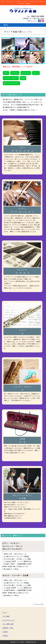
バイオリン (15, 73)
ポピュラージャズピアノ (11, 83)
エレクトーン (26, 73)
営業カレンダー (32, 21)
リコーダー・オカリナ (11, 78)
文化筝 (23, 78)
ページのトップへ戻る (39, 604)
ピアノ (6, 73)
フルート (36, 73)
